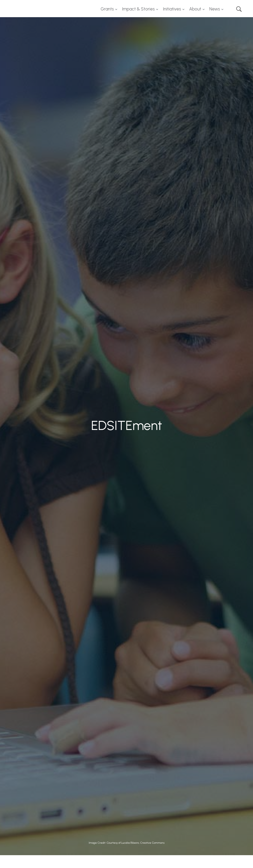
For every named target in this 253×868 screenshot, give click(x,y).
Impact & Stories (138, 9)
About (195, 9)
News (215, 9)
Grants (107, 9)
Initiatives (172, 9)
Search (239, 9)
